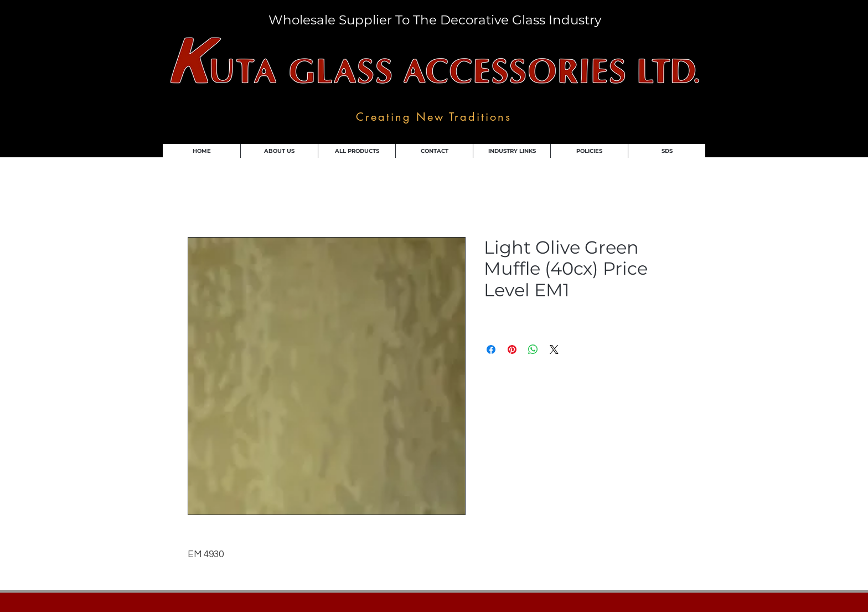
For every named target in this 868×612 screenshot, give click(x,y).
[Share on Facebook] (491, 349)
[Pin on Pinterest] (512, 349)
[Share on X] (554, 349)
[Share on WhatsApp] (533, 349)
